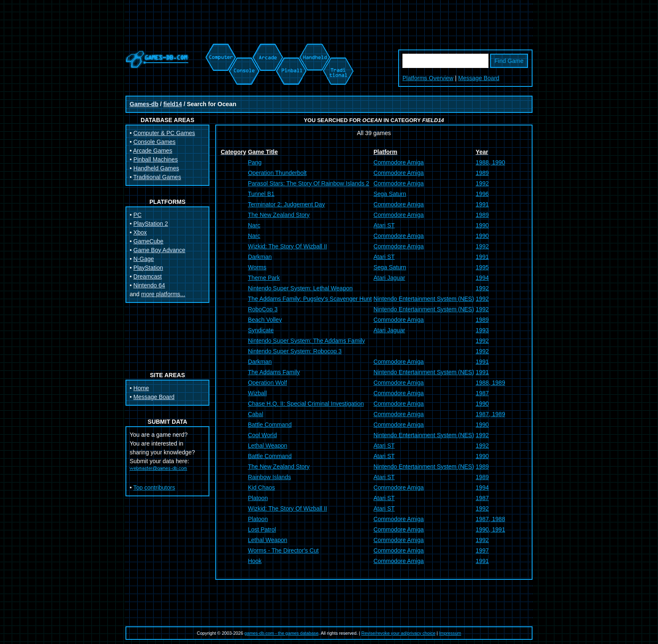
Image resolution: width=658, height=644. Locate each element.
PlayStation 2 (151, 224)
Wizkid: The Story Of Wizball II (288, 246)
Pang (255, 162)
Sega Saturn (390, 194)
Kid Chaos (262, 488)
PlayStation (148, 268)
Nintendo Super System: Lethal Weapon (300, 288)
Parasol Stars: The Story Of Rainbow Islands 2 (309, 183)
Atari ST (384, 225)
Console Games (154, 142)
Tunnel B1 (261, 194)
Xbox (140, 232)
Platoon (258, 498)
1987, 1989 (491, 414)
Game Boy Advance (159, 250)
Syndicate (261, 330)
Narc (254, 225)
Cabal (256, 414)
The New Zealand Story (279, 215)
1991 (482, 204)
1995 (482, 267)
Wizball (257, 393)
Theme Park (264, 278)
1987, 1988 (491, 519)
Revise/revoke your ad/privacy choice (398, 633)
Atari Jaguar (389, 278)
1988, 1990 (491, 162)
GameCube (149, 241)
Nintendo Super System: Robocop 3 (295, 351)
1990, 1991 (491, 529)
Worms (257, 267)
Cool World (262, 435)
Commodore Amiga (399, 162)
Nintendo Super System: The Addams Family (307, 341)
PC (137, 215)
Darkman (260, 257)
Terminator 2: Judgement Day (287, 204)
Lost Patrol (262, 529)
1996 (482, 194)
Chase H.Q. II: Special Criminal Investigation (306, 404)
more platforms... (163, 294)
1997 (482, 550)
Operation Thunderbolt (277, 173)
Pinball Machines (156, 159)
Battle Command (270, 425)
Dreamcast (148, 276)
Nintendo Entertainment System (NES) (424, 299)
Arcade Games (153, 151)
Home (141, 388)
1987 (482, 393)
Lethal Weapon (268, 446)
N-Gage (144, 259)
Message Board (479, 78)
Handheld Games (156, 168)
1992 (482, 183)
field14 (172, 104)
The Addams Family (274, 372)
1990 (482, 225)
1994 (482, 278)
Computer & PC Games (164, 133)
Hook (255, 561)
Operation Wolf (268, 383)
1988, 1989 (491, 383)
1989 (482, 173)
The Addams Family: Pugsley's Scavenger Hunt (310, 299)
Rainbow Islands (270, 477)
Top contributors (154, 488)
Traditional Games (157, 177)
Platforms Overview (428, 78)
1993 (482, 330)
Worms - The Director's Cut (283, 550)
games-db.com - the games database (281, 633)
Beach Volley (265, 320)
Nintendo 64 (149, 285)
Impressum (450, 633)
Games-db (144, 104)
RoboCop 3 (263, 309)
